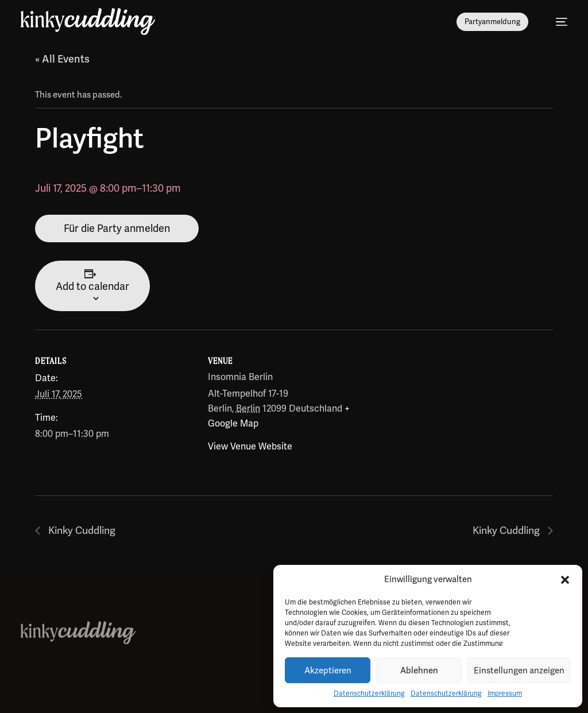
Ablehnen (419, 671)
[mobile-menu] (556, 22)
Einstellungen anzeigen (519, 671)
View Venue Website (250, 446)
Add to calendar (92, 286)
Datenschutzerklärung (369, 693)
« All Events (62, 59)
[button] (565, 580)
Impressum (505, 693)
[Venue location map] (460, 408)
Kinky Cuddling (81, 531)
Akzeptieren (328, 671)
